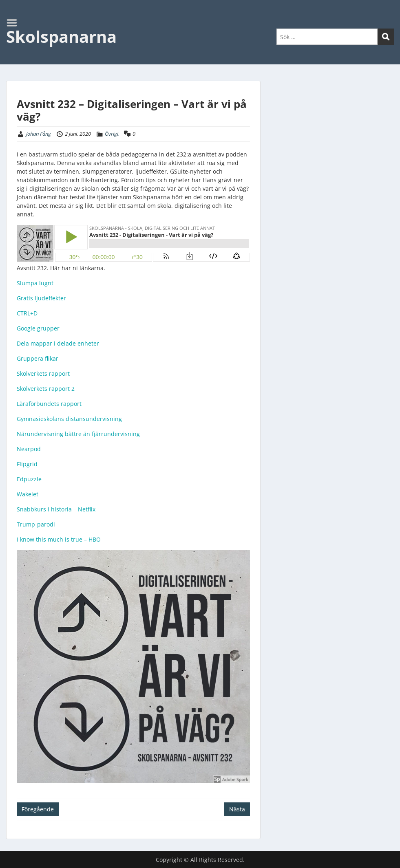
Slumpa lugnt (35, 283)
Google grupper (38, 328)
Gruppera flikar (38, 358)
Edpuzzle (29, 479)
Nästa (237, 809)
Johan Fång (39, 134)
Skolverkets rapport (43, 373)
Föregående (38, 809)
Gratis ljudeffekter (41, 298)
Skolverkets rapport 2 (46, 389)
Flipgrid (27, 464)
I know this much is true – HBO (59, 539)
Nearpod (29, 449)
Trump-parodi (36, 524)
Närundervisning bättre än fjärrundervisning (78, 434)
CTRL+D (27, 313)
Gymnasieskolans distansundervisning (69, 419)
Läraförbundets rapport (49, 404)
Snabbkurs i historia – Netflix (56, 509)
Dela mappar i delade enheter (58, 343)
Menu (15, 23)
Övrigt (112, 134)
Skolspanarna (61, 36)
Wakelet (28, 494)
